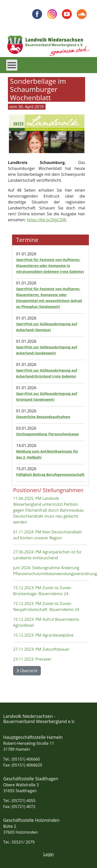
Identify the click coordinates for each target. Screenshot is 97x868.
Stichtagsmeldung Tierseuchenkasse (48, 434)
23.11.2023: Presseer (32, 659)
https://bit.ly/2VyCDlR (46, 220)
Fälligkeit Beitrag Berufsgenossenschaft (50, 474)
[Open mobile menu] (12, 65)
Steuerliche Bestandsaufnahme (43, 417)
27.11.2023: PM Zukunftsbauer (41, 649)
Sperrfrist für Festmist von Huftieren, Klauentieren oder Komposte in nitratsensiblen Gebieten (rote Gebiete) (50, 266)
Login (48, 854)
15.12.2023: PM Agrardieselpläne (43, 635)
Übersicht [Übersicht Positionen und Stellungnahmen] (27, 671)
